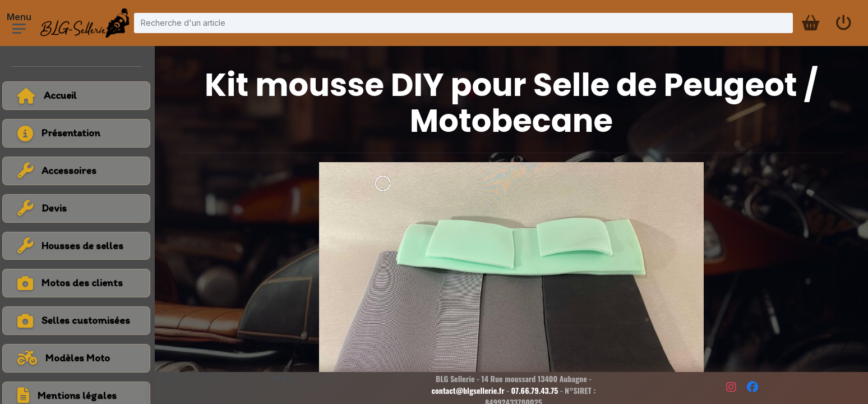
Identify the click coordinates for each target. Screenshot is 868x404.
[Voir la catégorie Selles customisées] (79, 321)
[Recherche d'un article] (463, 23)
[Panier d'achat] (810, 23)
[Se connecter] (843, 23)
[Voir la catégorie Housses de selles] (79, 246)
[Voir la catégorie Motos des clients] (79, 283)
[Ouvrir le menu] (19, 29)
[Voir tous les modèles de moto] (79, 358)
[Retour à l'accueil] (79, 96)
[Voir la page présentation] (79, 133)
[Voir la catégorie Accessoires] (79, 171)
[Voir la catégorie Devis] (79, 208)
